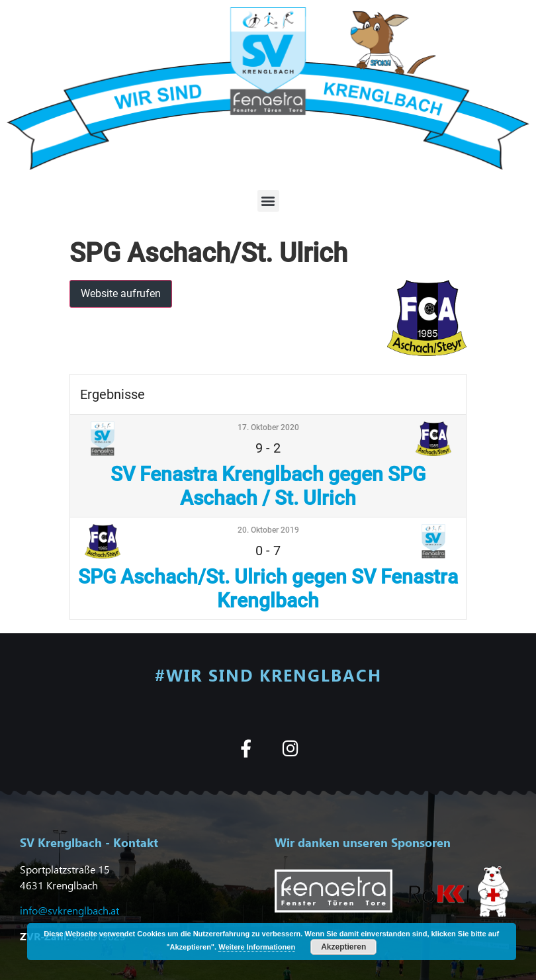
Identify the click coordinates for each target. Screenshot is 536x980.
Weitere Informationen (257, 947)
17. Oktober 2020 (268, 427)
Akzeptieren (343, 947)
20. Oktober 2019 (268, 530)
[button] (268, 201)
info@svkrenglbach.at (69, 910)
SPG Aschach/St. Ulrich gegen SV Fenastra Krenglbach (268, 589)
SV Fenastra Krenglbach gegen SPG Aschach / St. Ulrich (268, 486)
